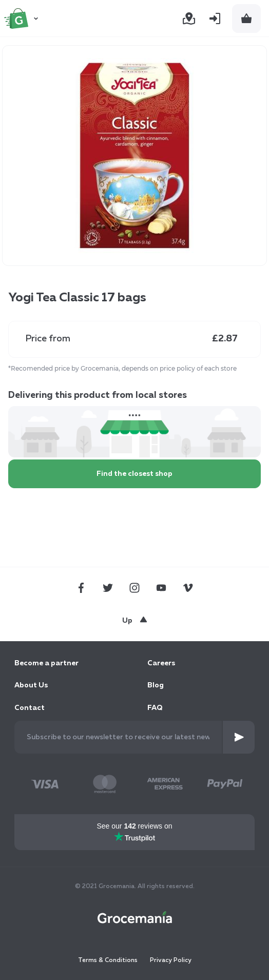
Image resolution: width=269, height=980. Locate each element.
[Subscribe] (239, 737)
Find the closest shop (134, 474)
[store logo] (23, 18)
